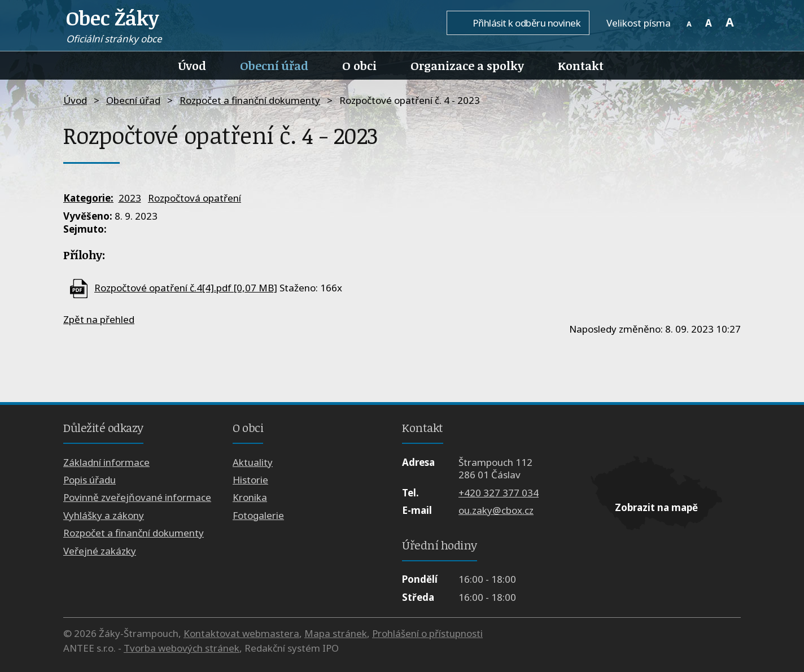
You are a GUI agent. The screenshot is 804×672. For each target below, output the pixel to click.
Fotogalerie (258, 515)
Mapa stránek (336, 633)
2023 (130, 198)
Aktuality (253, 462)
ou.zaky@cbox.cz (496, 510)
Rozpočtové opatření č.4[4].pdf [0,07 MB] (186, 288)
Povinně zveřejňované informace (137, 497)
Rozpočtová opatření (195, 198)
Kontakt (581, 66)
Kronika (250, 497)
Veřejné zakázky (100, 551)
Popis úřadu (89, 480)
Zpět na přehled (99, 319)
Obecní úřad (274, 66)
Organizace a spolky (467, 66)
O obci (359, 66)
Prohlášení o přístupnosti (427, 633)
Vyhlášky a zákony (104, 515)
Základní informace (106, 462)
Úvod (192, 66)
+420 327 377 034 (499, 493)
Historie (250, 480)
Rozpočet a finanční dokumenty (250, 100)
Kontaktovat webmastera (241, 633)
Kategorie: (88, 198)
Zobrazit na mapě (656, 507)
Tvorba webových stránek (182, 648)
